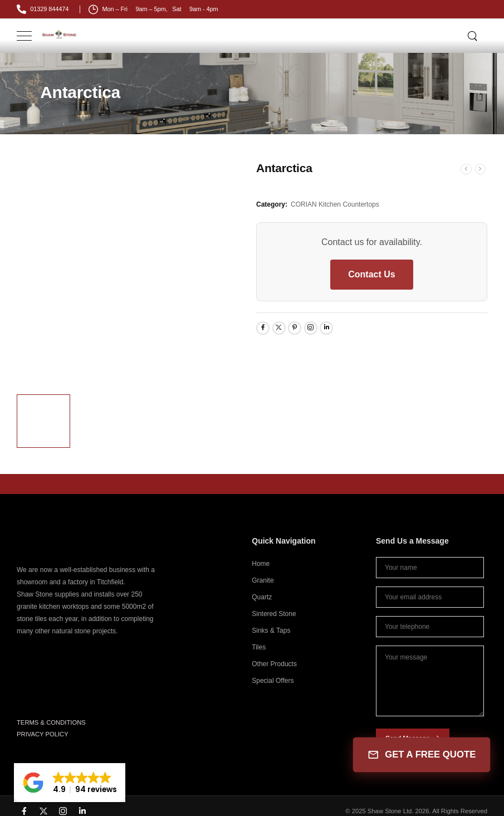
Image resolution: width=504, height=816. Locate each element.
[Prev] (466, 169)
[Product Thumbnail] (132, 273)
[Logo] (60, 34)
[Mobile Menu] (24, 36)
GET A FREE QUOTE (421, 755)
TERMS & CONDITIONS (51, 722)
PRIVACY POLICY (43, 734)
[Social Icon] (263, 328)
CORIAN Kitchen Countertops (335, 204)
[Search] (473, 36)
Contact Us (371, 274)
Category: (272, 204)
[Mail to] (43, 9)
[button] (70, 783)
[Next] (481, 169)
